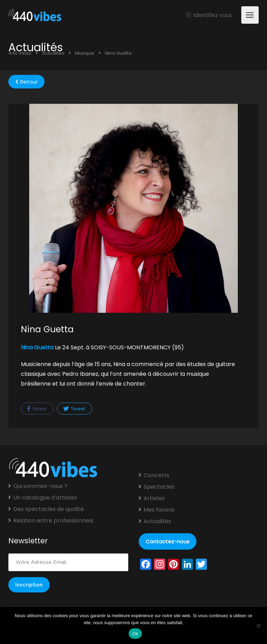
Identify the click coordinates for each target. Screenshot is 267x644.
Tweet (74, 409)
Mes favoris (159, 510)
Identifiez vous (209, 15)
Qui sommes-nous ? (40, 486)
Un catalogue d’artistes (45, 498)
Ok (135, 634)
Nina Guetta (37, 347)
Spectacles (159, 487)
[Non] (258, 626)
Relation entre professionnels (53, 521)
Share (37, 409)
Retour (26, 82)
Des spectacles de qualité (48, 509)
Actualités (157, 521)
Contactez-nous (168, 541)
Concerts (156, 475)
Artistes (154, 498)
